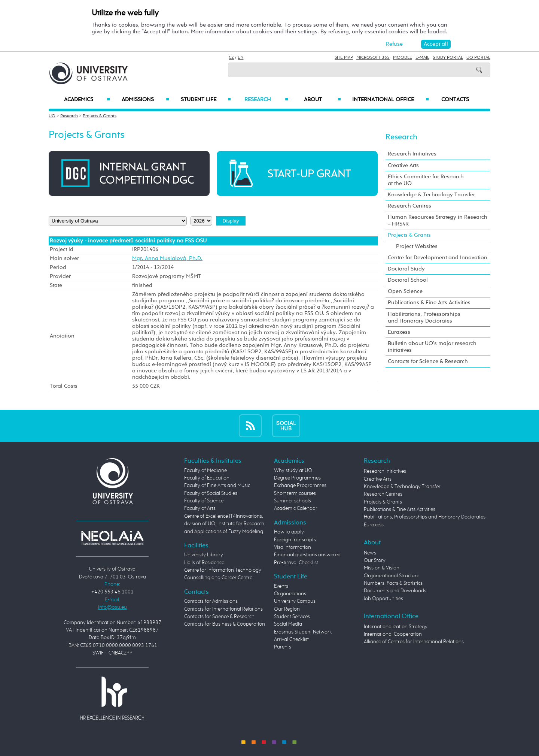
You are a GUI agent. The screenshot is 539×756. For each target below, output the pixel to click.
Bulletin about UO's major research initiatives (432, 347)
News (370, 553)
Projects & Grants (100, 116)
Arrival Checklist (291, 639)
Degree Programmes (297, 478)
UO (52, 116)
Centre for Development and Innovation (438, 258)
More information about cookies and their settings (254, 32)
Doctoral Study (406, 269)
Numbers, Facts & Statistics (393, 583)
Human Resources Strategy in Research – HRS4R (438, 220)
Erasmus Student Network (303, 632)
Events (281, 586)
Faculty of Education (207, 478)
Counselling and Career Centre (218, 578)
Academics (87, 100)
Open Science (405, 291)
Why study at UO (293, 471)
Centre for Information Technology (223, 570)
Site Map (344, 58)
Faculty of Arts (200, 508)
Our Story (375, 560)
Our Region (287, 609)
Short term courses (295, 493)
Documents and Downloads (395, 591)
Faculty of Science (204, 501)
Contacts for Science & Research (428, 361)
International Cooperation (393, 634)
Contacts (455, 100)
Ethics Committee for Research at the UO (426, 180)
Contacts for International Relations (223, 609)
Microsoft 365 (373, 58)
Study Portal (448, 58)
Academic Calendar (296, 508)
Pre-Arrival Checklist (296, 563)
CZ (231, 58)
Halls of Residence (204, 563)
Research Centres (409, 206)
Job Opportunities (383, 599)
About (322, 100)
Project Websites (417, 246)
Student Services (292, 617)
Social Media (288, 624)
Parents (283, 647)
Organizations (290, 594)
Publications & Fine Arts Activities (429, 303)
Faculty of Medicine (205, 471)
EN (240, 58)
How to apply (289, 532)
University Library (204, 555)
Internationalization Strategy (396, 627)
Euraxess (399, 332)
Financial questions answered (307, 555)
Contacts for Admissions (211, 601)
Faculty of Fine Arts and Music (217, 486)
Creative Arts (403, 165)
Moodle (403, 58)
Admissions (145, 100)
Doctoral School (408, 280)
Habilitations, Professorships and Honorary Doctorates (424, 317)
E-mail (422, 58)
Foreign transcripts (295, 540)
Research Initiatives (412, 154)
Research (266, 100)
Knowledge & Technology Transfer (431, 195)
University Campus (295, 601)
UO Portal (478, 58)
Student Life (206, 100)
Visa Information (293, 547)
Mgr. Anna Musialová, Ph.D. (167, 258)
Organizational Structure (392, 576)
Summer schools (293, 501)
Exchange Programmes (300, 486)
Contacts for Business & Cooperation (225, 624)
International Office (391, 100)
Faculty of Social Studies (211, 493)
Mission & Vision (382, 568)
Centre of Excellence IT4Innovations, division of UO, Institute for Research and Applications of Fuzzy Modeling (224, 524)
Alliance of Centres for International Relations (414, 642)
